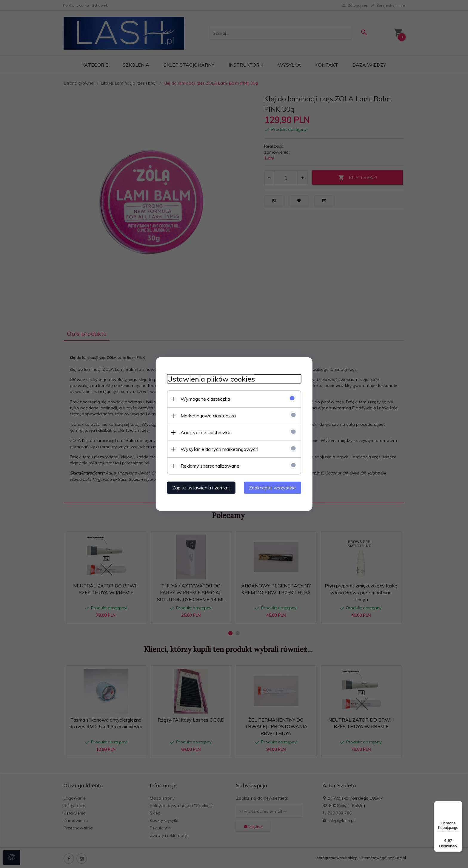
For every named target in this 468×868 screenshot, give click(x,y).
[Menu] (458, 805)
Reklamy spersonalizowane (208, 466)
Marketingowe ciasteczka (206, 415)
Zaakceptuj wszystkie (274, 487)
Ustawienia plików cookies (209, 379)
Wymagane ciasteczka (204, 399)
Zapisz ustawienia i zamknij (200, 487)
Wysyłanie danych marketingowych (218, 449)
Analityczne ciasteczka (204, 432)
